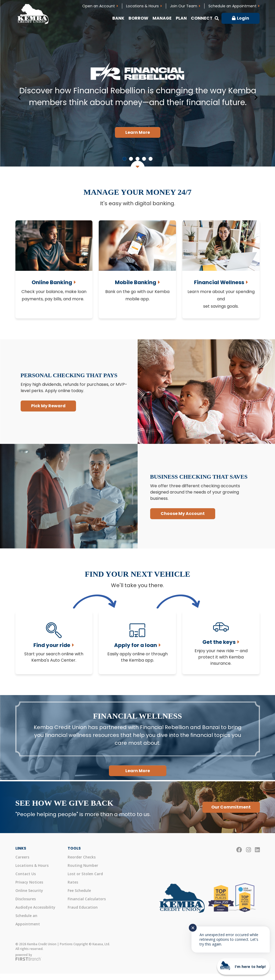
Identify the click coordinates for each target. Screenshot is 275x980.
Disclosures (26, 899)
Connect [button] (202, 18)
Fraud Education (83, 907)
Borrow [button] (138, 18)
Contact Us (26, 874)
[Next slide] (256, 97)
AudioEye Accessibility (35, 907)
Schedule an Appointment (232, 6)
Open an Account (99, 6)
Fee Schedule (79, 890)
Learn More (138, 132)
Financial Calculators (87, 899)
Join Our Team (184, 6)
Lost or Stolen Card (85, 874)
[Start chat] (243, 966)
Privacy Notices (29, 882)
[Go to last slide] (20, 97)
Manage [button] (162, 18)
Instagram (248, 850)
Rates (73, 882)
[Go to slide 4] (144, 159)
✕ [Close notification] (193, 928)
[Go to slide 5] (151, 159)
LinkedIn (257, 850)
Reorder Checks (82, 857)
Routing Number (83, 865)
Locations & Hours (142, 6)
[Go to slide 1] (124, 159)
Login (243, 18)
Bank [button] (118, 18)
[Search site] (217, 18)
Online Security (29, 890)
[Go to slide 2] (131, 159)
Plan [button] (181, 18)
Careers (22, 857)
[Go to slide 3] (137, 159)
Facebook (239, 850)
